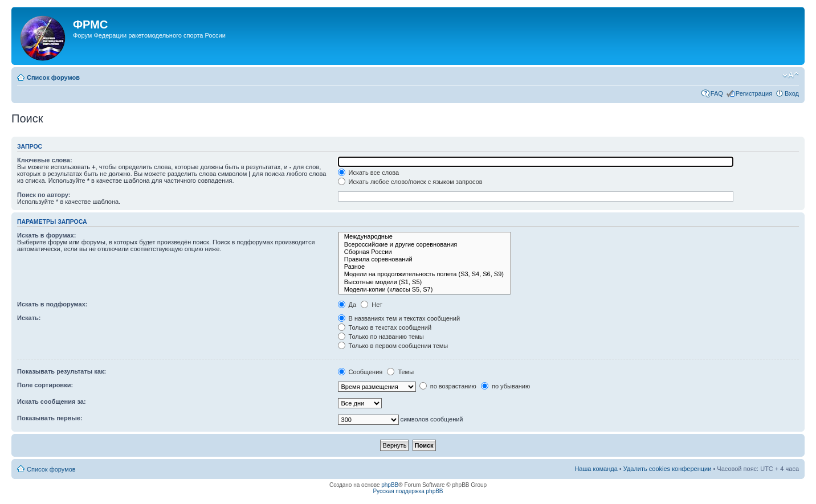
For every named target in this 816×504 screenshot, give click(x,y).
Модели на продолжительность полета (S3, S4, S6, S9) (425, 274)
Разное (425, 267)
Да (347, 305)
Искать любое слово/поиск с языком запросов (410, 182)
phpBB (390, 485)
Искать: (29, 318)
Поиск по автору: (44, 195)
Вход (792, 93)
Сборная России (425, 252)
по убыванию (505, 386)
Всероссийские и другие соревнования (425, 245)
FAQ (717, 93)
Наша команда (596, 469)
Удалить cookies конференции (668, 469)
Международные (425, 237)
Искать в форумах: (46, 235)
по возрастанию (448, 386)
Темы (400, 372)
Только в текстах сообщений (385, 327)
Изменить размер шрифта (791, 75)
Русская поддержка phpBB (408, 491)
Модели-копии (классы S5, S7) (425, 290)
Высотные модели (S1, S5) (425, 282)
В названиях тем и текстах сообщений (399, 318)
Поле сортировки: (45, 385)
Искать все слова (369, 173)
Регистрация (754, 93)
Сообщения (360, 372)
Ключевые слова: (45, 160)
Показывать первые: (50, 418)
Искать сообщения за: (52, 401)
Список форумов (53, 77)
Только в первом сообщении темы (393, 346)
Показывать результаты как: (62, 371)
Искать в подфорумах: (52, 304)
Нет (372, 305)
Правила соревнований (425, 259)
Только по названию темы (381, 337)
